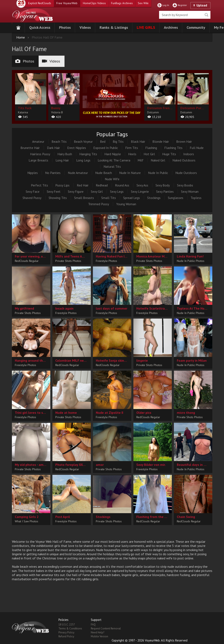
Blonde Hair (161, 141)
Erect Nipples (77, 148)
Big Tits (118, 141)
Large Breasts (38, 160)
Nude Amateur (78, 173)
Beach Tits (59, 141)
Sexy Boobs (185, 185)
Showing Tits (58, 198)
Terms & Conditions (70, 628)
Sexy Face (33, 191)
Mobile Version (99, 636)
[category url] (112, 96)
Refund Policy (66, 636)
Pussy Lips (62, 185)
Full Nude (197, 148)
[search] (185, 15)
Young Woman (126, 204)
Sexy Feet (54, 191)
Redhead (102, 185)
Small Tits (109, 198)
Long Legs (83, 160)
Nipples (33, 173)
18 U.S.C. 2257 (67, 625)
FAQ (93, 625)
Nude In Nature (130, 173)
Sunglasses (176, 198)
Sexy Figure (76, 191)
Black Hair (138, 141)
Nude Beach (104, 173)
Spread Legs (132, 198)
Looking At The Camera (114, 160)
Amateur (38, 141)
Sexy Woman (190, 191)
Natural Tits (112, 166)
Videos (51, 61)
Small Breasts (84, 198)
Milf (140, 160)
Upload (202, 5)
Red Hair (83, 185)
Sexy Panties (165, 191)
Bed (103, 141)
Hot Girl (149, 154)
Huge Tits (169, 154)
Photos (25, 61)
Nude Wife (112, 179)
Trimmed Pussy (99, 204)
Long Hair (62, 160)
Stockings (154, 198)
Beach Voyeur (83, 141)
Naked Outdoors (184, 160)
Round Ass (122, 185)
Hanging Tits (88, 154)
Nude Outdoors (186, 173)
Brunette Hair (30, 148)
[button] (40, 28)
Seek (206, 15)
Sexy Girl (97, 191)
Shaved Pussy (32, 198)
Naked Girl (158, 160)
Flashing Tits (173, 148)
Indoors (189, 154)
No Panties (53, 173)
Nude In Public (158, 173)
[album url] (31, 97)
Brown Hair (184, 141)
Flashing (151, 148)
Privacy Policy (66, 632)
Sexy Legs (117, 191)
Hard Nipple (113, 154)
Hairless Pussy (40, 154)
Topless (196, 198)
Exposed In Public (106, 148)
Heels (132, 154)
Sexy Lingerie (140, 191)
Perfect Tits (39, 185)
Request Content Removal (106, 628)
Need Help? (97, 632)
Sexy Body (163, 185)
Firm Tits (132, 148)
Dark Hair (53, 148)
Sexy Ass (142, 185)
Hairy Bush (65, 154)
